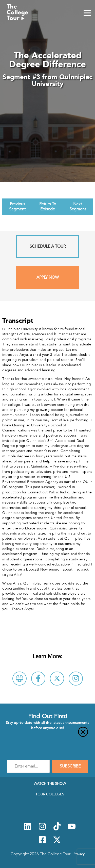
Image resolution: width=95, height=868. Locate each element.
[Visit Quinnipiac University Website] (20, 679)
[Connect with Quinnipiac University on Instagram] (76, 679)
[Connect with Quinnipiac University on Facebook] (38, 679)
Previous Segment (17, 207)
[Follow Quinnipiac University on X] (57, 679)
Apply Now (48, 277)
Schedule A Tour (48, 246)
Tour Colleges (50, 794)
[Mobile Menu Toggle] (87, 13)
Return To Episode (48, 207)
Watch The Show (50, 783)
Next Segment (78, 207)
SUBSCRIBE (70, 766)
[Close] (48, 735)
